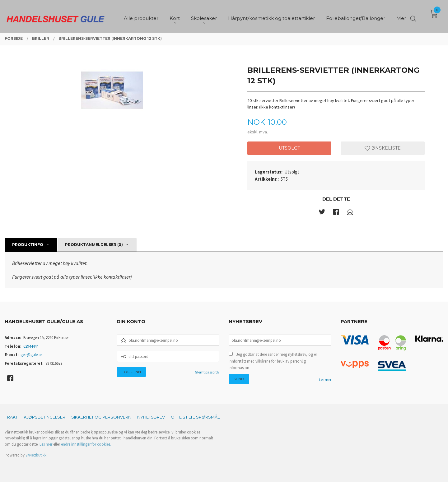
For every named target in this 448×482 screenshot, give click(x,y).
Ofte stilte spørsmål (195, 417)
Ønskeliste (383, 148)
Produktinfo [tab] (28, 245)
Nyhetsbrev (151, 417)
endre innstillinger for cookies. (86, 444)
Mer (401, 16)
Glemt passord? (207, 372)
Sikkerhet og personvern (101, 417)
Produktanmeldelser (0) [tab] (94, 245)
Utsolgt (289, 148)
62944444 (31, 346)
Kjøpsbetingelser (44, 417)
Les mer (325, 380)
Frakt (11, 417)
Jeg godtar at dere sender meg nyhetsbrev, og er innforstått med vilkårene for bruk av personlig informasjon (273, 361)
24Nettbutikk (36, 455)
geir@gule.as (31, 355)
